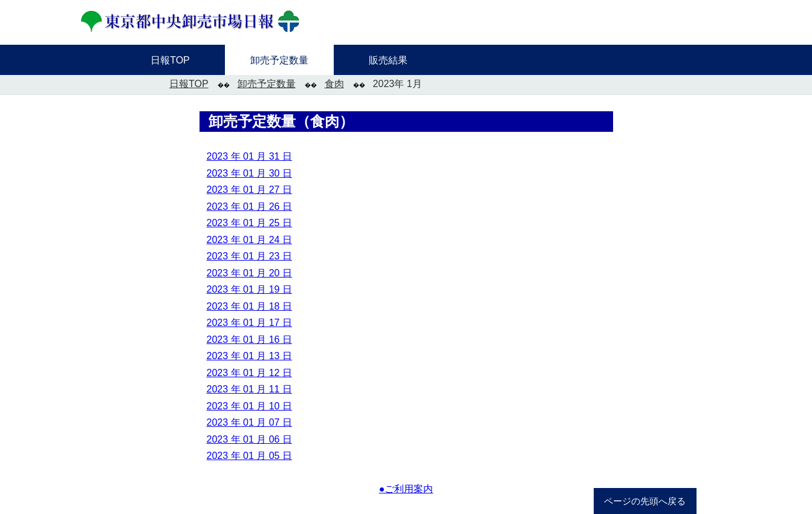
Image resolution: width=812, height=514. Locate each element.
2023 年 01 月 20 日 (249, 273)
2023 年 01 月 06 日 (249, 439)
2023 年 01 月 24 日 (249, 240)
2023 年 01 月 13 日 (249, 356)
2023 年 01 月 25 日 (249, 223)
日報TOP (189, 84)
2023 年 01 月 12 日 (249, 373)
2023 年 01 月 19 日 (249, 289)
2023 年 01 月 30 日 (249, 173)
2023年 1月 (398, 84)
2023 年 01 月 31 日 (249, 156)
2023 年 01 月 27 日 (249, 190)
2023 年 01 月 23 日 (249, 256)
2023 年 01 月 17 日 (249, 323)
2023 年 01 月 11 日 (249, 389)
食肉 (334, 84)
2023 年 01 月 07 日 (249, 422)
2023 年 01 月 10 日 (249, 406)
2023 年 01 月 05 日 (249, 456)
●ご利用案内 (406, 489)
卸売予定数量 (267, 84)
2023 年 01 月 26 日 (249, 207)
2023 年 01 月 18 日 (249, 306)
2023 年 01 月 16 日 (249, 340)
